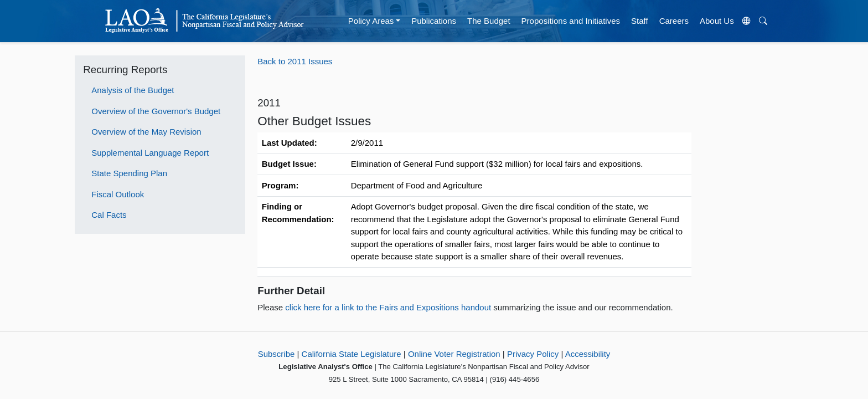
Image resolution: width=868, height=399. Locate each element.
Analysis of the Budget (133, 90)
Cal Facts (109, 215)
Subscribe (277, 354)
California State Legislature (352, 354)
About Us (717, 21)
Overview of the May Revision (146, 132)
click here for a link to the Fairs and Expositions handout (389, 307)
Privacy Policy (533, 354)
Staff (640, 21)
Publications (434, 21)
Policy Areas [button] (371, 21)
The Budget (489, 21)
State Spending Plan (129, 173)
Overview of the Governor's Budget (156, 111)
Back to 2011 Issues (295, 61)
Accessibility (588, 354)
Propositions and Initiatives (571, 21)
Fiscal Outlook (118, 194)
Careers (674, 21)
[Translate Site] (746, 21)
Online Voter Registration (454, 354)
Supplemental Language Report (150, 153)
